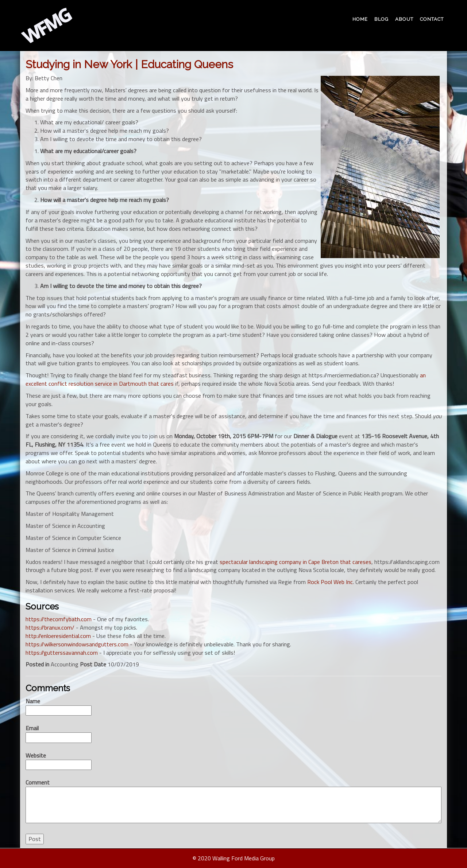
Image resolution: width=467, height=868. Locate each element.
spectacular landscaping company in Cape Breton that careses (296, 562)
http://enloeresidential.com (58, 636)
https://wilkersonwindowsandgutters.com (77, 644)
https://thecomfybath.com (59, 619)
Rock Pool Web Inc (330, 582)
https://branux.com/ (50, 627)
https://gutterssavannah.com (62, 653)
